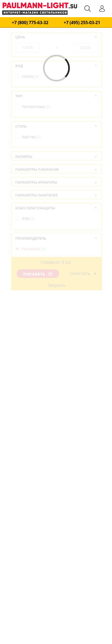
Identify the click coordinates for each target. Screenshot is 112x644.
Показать (38, 274)
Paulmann (34, 249)
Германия (34, 279)
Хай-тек (31, 137)
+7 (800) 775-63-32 (30, 23)
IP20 (28, 219)
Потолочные (36, 107)
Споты (30, 76)
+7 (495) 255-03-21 (82, 23)
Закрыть (57, 285)
